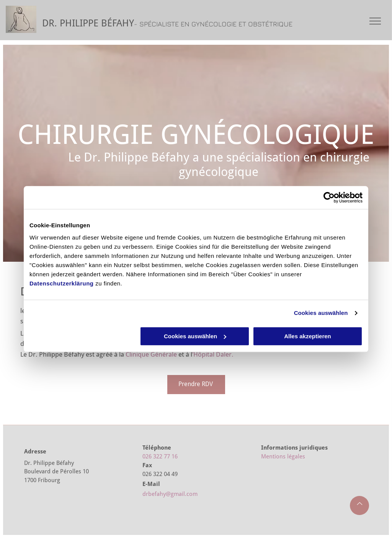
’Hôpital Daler (212, 354)
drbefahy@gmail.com (170, 494)
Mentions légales (283, 456)
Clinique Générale (151, 354)
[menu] (375, 21)
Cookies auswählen (321, 313)
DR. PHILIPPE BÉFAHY (88, 23)
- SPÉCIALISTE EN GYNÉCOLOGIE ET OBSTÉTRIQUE (213, 24)
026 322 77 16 (160, 456)
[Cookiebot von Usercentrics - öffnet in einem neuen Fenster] (329, 197)
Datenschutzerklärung (62, 283)
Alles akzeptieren (308, 336)
